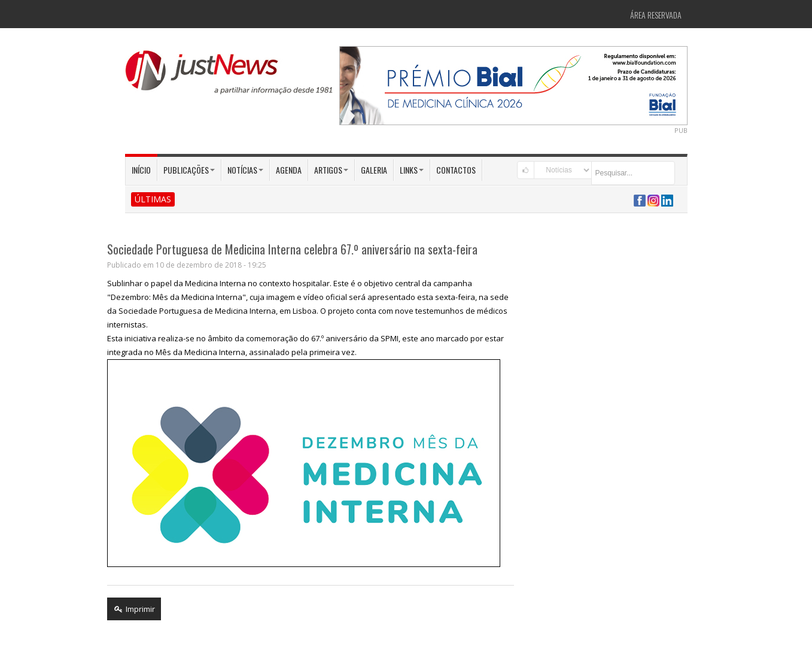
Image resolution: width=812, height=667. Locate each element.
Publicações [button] (189, 170)
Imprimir (134, 609)
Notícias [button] (245, 170)
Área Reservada (656, 15)
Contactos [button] (456, 170)
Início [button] (141, 170)
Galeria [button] (374, 170)
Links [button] (412, 170)
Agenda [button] (289, 170)
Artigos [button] (331, 170)
